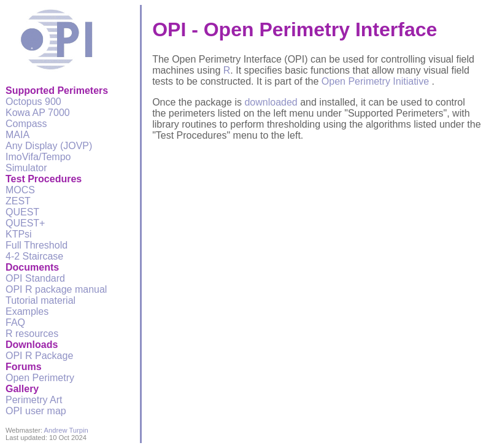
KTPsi (19, 234)
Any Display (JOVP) (49, 146)
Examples (27, 311)
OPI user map (36, 411)
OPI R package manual (56, 289)
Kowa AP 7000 (38, 113)
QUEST (22, 212)
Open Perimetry (40, 378)
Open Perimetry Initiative (377, 81)
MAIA (17, 135)
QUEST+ (25, 223)
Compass (26, 124)
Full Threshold (37, 245)
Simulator (26, 168)
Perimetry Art (34, 400)
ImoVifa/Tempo (38, 157)
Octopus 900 (33, 102)
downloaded (271, 102)
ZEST (18, 201)
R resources (32, 334)
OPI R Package (39, 356)
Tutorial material (40, 300)
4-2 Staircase (34, 256)
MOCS (20, 190)
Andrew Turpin (66, 430)
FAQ (15, 322)
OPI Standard (35, 278)
